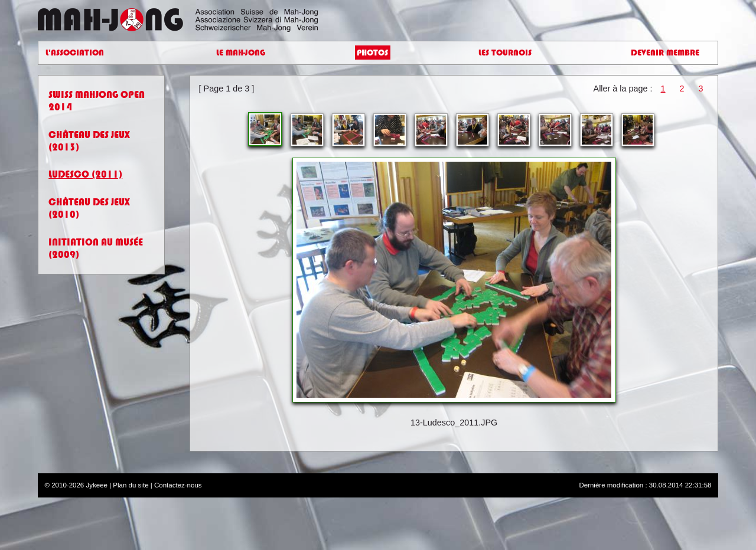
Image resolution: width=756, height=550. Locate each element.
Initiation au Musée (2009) (96, 248)
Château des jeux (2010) (89, 208)
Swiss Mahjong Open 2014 (97, 101)
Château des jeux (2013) (89, 141)
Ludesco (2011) (85, 174)
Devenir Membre (665, 53)
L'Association (75, 53)
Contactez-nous (178, 485)
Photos (372, 53)
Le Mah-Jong (241, 53)
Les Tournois (505, 53)
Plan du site (131, 485)
